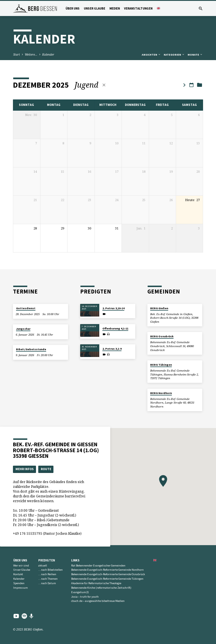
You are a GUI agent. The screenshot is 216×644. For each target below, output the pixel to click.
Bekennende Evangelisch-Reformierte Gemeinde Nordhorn (107, 570)
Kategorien (174, 55)
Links (75, 560)
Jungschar (23, 329)
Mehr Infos (25, 469)
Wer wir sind (21, 566)
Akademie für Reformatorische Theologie (96, 583)
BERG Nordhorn (161, 393)
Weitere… (31, 54)
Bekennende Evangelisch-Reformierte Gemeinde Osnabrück (108, 574)
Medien (115, 8)
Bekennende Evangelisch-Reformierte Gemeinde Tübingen (107, 579)
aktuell (43, 566)
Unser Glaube (94, 8)
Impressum (21, 588)
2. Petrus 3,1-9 (112, 349)
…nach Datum (47, 583)
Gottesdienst (26, 308)
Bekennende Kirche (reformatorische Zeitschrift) (101, 588)
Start (17, 54)
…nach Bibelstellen (50, 570)
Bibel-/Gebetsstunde (31, 349)
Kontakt (18, 574)
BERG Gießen (159, 308)
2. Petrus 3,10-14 (113, 308)
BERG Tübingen (161, 365)
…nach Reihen (47, 574)
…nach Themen (48, 579)
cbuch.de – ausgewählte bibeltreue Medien (98, 601)
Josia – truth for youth (85, 597)
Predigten (47, 560)
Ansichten (151, 55)
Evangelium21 (80, 592)
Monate (195, 55)
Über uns (73, 8)
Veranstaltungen (138, 8)
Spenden (19, 583)
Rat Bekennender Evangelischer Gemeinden (98, 566)
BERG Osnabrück (162, 336)
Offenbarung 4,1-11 (115, 328)
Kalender (48, 54)
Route (46, 469)
